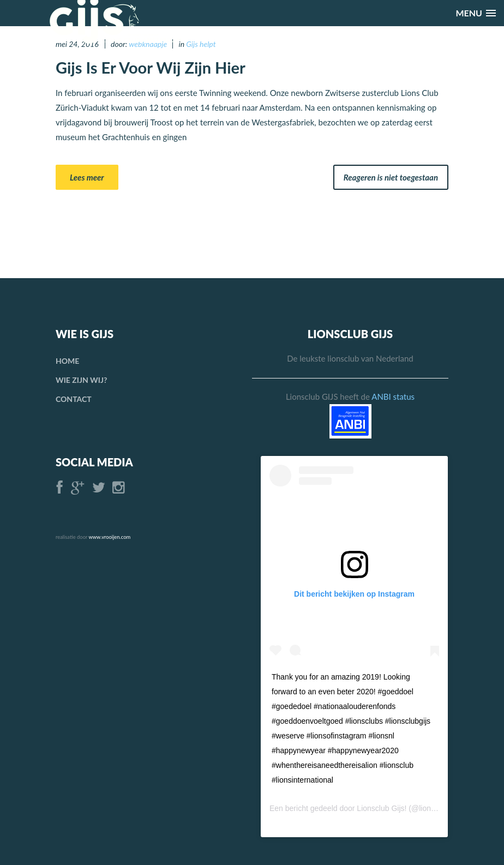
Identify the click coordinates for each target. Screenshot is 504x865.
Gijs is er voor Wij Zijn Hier (151, 67)
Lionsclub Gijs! (382, 808)
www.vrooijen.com (109, 537)
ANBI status (393, 397)
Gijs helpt (201, 44)
